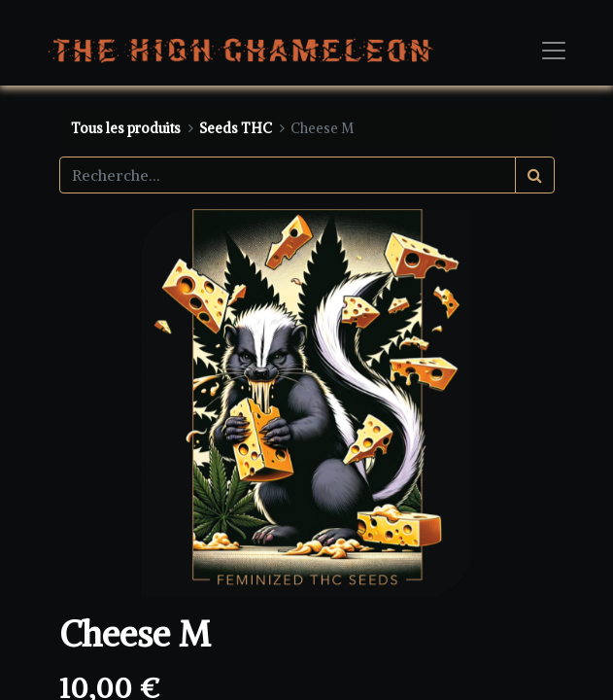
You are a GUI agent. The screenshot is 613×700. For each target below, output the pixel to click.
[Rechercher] (535, 175)
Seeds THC (236, 128)
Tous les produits (126, 128)
